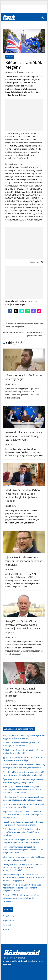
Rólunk (6, 929)
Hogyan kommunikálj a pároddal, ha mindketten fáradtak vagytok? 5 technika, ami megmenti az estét (23, 850)
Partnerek (7, 925)
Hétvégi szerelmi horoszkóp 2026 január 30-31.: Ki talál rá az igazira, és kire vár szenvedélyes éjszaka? (22, 867)
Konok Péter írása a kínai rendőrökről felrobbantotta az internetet (23, 692)
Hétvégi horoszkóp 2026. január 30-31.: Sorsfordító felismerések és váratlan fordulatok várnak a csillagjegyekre (23, 877)
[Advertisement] (24, 115)
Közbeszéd (23, 72)
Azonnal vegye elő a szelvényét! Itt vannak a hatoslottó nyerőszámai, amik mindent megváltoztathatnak (22, 888)
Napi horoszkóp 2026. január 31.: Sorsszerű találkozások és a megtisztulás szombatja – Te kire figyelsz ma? (23, 815)
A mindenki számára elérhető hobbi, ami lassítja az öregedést (24, 325)
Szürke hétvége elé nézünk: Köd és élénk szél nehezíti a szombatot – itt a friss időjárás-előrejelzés (22, 832)
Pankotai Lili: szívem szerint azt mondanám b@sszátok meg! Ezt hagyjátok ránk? (24, 436)
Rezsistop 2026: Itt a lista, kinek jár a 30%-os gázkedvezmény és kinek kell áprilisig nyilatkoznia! (22, 898)
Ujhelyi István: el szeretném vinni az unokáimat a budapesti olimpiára (24, 561)
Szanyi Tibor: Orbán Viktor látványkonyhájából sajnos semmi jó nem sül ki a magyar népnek (23, 627)
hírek (31, 72)
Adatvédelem (9, 916)
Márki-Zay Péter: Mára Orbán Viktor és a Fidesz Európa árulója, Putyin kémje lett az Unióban (23, 495)
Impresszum (8, 921)
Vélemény (10, 57)
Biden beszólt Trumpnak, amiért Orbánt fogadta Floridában (24, 334)
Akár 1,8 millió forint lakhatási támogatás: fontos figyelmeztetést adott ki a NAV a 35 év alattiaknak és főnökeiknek (22, 790)
